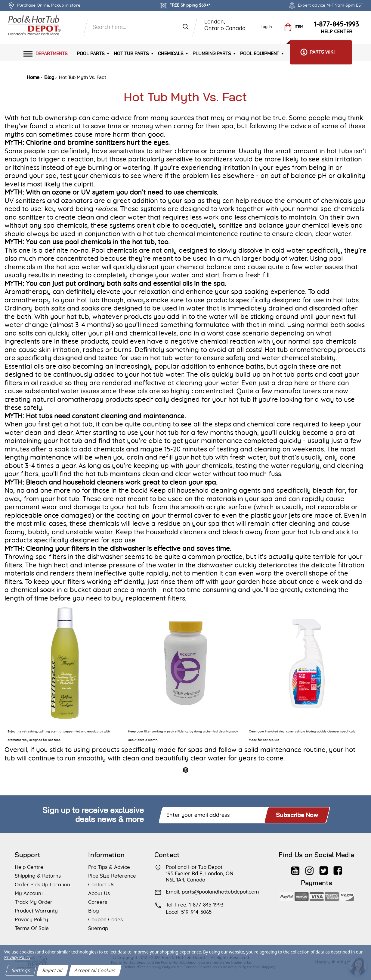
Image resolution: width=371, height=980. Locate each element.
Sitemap (98, 928)
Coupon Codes (105, 920)
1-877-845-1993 (336, 24)
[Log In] (266, 27)
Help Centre (29, 867)
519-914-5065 (196, 912)
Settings (21, 970)
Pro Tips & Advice (109, 867)
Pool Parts (91, 54)
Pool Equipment (260, 54)
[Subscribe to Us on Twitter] (324, 868)
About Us (99, 893)
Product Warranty (36, 911)
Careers (98, 902)
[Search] (186, 25)
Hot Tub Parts (131, 54)
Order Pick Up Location (42, 885)
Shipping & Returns (38, 876)
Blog (94, 911)
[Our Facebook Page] (338, 868)
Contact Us (101, 885)
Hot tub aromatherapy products (315, 350)
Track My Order (34, 902)
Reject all (52, 970)
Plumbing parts (212, 54)
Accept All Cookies (95, 970)
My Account (29, 893)
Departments (46, 54)
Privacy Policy (31, 920)
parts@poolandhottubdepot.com (220, 892)
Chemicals (171, 54)
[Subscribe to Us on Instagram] (309, 868)
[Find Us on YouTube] (295, 868)
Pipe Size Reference (112, 876)
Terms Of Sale (32, 928)
